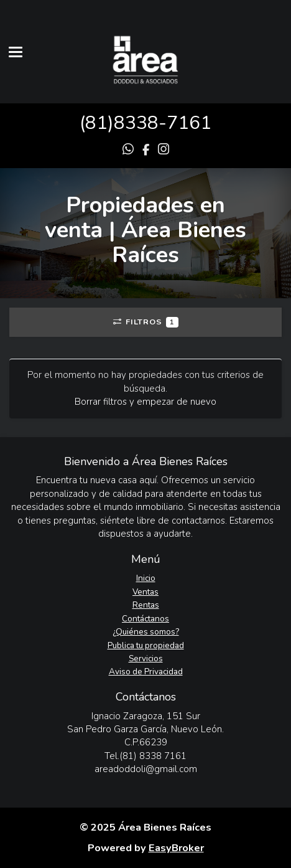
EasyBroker (176, 848)
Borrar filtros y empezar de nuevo (145, 402)
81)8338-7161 (148, 123)
